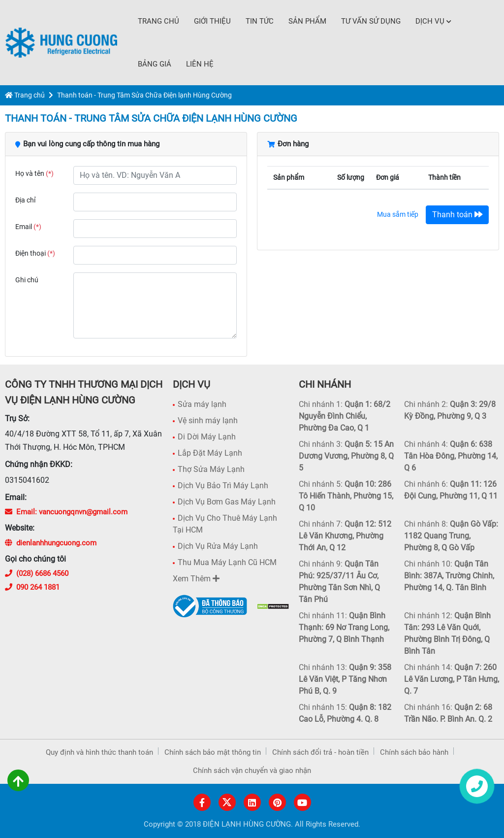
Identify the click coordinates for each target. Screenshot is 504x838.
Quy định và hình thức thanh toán (99, 752)
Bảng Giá (155, 64)
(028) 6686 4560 (37, 573)
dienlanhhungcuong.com (51, 543)
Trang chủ (158, 21)
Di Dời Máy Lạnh (207, 437)
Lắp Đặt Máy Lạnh (210, 453)
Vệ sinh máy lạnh (208, 420)
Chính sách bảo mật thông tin (213, 752)
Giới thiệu (212, 21)
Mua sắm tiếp (398, 214)
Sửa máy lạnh (202, 404)
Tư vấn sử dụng (371, 21)
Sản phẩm (307, 21)
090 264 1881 (32, 587)
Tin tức (260, 21)
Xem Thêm (196, 579)
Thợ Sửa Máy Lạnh (211, 469)
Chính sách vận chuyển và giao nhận (252, 771)
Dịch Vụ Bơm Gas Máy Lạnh (227, 502)
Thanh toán (457, 215)
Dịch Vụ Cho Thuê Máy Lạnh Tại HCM (225, 524)
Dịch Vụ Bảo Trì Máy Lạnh (223, 486)
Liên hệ (200, 64)
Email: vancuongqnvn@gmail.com (66, 512)
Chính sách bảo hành (414, 752)
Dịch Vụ (433, 21)
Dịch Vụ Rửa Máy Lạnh (218, 546)
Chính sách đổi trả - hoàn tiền (320, 752)
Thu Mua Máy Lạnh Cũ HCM (227, 562)
